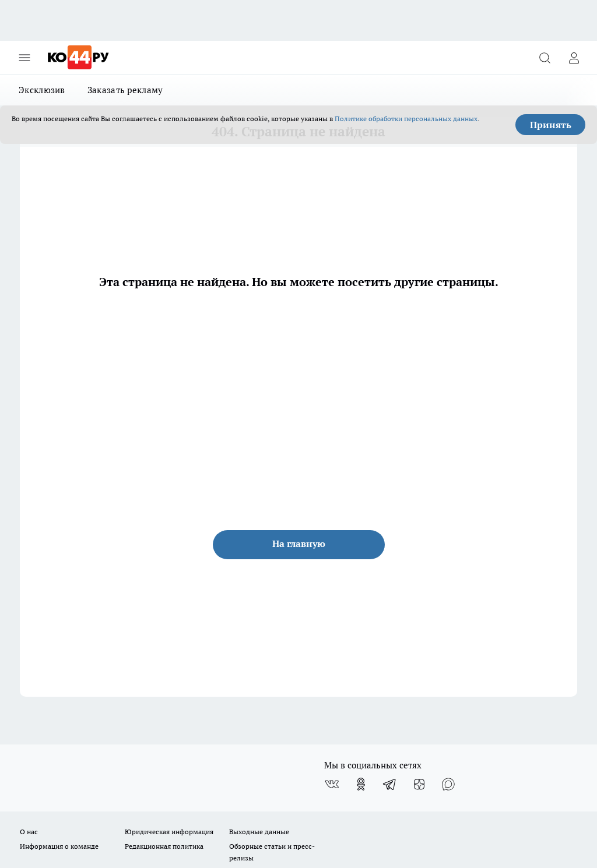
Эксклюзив (42, 90)
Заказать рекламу (125, 90)
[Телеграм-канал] (390, 784)
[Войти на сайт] (574, 58)
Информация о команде (59, 846)
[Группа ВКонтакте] (332, 784)
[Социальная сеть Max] (448, 784)
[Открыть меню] (24, 58)
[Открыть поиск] (545, 58)
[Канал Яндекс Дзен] (419, 784)
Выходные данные (259, 832)
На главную (299, 544)
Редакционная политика (164, 846)
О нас (29, 832)
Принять (551, 125)
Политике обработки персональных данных (406, 119)
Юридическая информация (169, 832)
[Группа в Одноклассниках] (361, 784)
